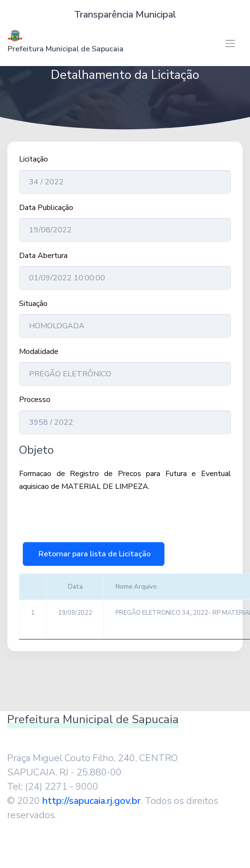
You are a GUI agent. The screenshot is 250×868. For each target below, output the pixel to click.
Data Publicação (46, 208)
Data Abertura (43, 256)
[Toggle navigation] (230, 43)
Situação (33, 304)
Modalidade (39, 352)
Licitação (34, 159)
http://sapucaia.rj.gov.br (91, 801)
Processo (35, 400)
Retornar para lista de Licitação (94, 554)
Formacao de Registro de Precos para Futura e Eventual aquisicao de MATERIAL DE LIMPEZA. (125, 480)
